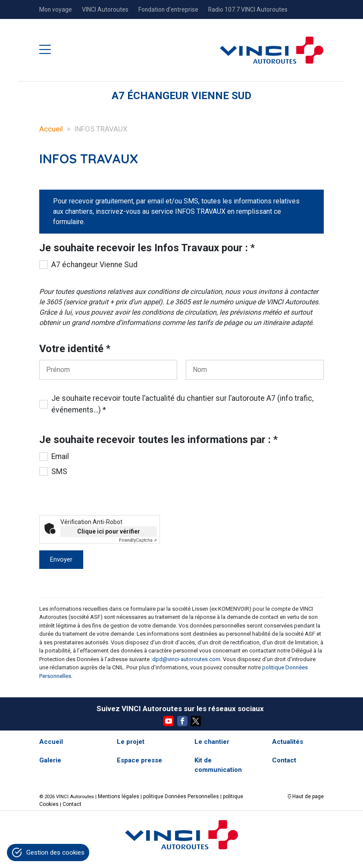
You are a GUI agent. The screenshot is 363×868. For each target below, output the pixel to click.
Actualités (288, 742)
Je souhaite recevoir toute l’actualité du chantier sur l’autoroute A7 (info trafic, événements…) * (182, 404)
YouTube (169, 721)
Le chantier (212, 742)
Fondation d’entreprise (168, 9)
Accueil (51, 129)
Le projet (131, 742)
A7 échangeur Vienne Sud (94, 265)
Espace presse (139, 760)
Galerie (50, 760)
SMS (59, 471)
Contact (284, 760)
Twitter (196, 721)
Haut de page (309, 796)
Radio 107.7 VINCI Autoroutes (248, 9)
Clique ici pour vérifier (109, 531)
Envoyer (61, 559)
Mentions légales (117, 796)
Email (60, 456)
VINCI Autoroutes (105, 9)
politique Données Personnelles (175, 796)
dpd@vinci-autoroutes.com (186, 659)
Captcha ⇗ (138, 540)
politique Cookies (233, 796)
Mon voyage (56, 9)
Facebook (182, 721)
